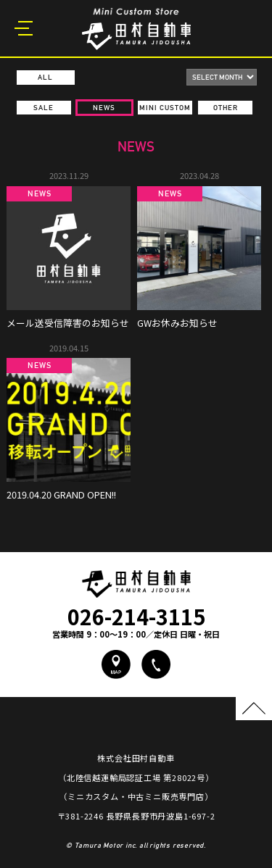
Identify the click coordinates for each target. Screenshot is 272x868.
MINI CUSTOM (165, 108)
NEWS (104, 108)
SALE (44, 108)
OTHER (226, 108)
